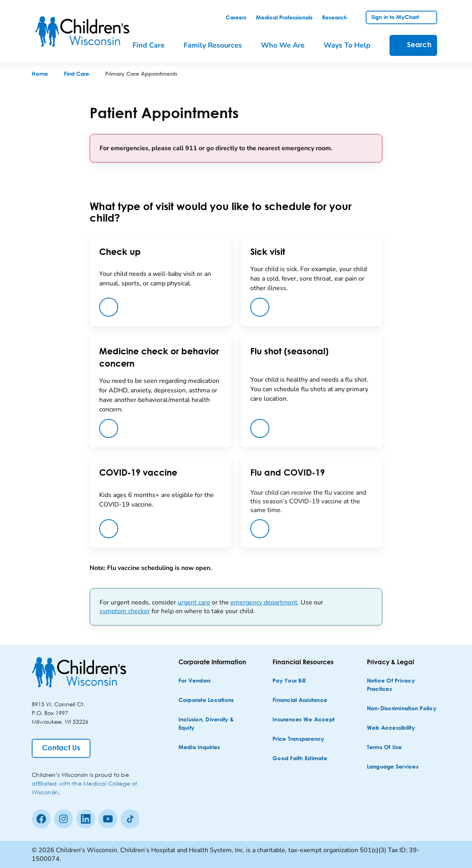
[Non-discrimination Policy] (402, 709)
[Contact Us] (61, 748)
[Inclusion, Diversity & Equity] (214, 724)
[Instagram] (63, 819)
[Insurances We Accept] (303, 720)
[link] (236, 18)
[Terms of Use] (385, 748)
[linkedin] (86, 819)
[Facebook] (41, 819)
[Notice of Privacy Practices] (403, 685)
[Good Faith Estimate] (300, 759)
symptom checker (125, 611)
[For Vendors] (195, 681)
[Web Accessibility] (391, 728)
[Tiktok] (130, 819)
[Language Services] (393, 767)
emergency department (264, 602)
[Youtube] (108, 819)
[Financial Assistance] (300, 701)
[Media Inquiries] (199, 748)
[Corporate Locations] (206, 701)
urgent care (194, 602)
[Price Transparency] (298, 739)
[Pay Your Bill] (289, 681)
